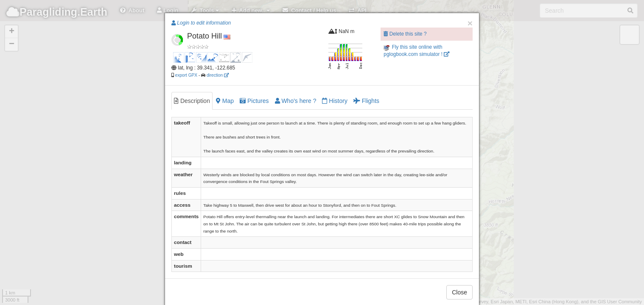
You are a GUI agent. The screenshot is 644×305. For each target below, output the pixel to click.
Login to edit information (201, 23)
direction (218, 75)
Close (459, 292)
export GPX (186, 75)
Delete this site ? (405, 34)
